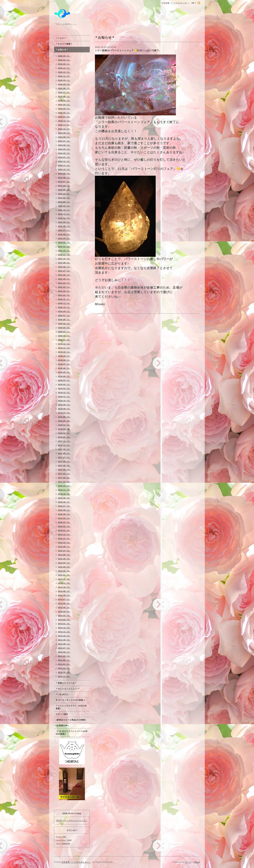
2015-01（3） (64, 575)
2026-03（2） (64, 60)
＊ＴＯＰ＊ (61, 38)
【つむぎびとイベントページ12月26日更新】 (72, 733)
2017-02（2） (64, 478)
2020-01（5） (64, 340)
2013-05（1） (64, 652)
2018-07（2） (64, 413)
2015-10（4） (64, 543)
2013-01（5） (64, 668)
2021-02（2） (64, 291)
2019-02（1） (64, 384)
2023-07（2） (64, 182)
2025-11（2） (64, 76)
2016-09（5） (64, 498)
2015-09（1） (64, 547)
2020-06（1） (64, 320)
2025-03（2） (64, 109)
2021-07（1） (64, 271)
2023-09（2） (64, 174)
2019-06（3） (64, 368)
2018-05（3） (64, 421)
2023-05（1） (64, 190)
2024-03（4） (64, 149)
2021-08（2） (64, 267)
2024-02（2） (64, 153)
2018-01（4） (64, 437)
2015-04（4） (64, 563)
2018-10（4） (64, 401)
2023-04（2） (64, 194)
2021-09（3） (64, 263)
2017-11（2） (64, 445)
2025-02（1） (64, 113)
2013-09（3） (64, 640)
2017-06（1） (64, 461)
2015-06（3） (64, 555)
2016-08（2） (64, 502)
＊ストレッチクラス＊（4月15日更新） (71, 707)
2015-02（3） (64, 571)
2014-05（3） (64, 607)
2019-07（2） (64, 364)
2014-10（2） (64, 587)
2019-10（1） (64, 352)
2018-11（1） (64, 397)
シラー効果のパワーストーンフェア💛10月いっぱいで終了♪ (128, 50)
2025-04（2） (64, 105)
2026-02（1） (64, 64)
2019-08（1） (64, 360)
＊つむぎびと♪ (63, 694)
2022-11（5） (64, 214)
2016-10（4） (64, 494)
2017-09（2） (64, 453)
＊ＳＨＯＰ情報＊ (64, 44)
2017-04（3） (64, 470)
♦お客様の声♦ (62, 726)
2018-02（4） (64, 433)
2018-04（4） (64, 425)
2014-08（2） (64, 595)
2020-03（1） (64, 332)
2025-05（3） (64, 101)
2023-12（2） (64, 161)
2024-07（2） (64, 141)
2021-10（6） (64, 259)
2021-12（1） (64, 251)
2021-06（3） (64, 275)
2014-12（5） (64, 579)
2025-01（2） (64, 117)
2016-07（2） (64, 506)
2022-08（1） (64, 226)
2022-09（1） (64, 222)
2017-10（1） (64, 449)
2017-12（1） (64, 441)
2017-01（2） (64, 482)
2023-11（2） (64, 165)
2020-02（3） (64, 336)
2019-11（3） (64, 348)
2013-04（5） (64, 656)
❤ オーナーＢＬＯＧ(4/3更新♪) (70, 700)
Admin (197, 862)
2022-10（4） (64, 218)
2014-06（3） (64, 603)
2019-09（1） (64, 356)
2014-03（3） (64, 616)
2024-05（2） (64, 145)
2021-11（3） (64, 255)
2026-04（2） (64, 56)
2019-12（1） (64, 344)
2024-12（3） (64, 121)
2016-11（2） (64, 490)
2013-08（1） (64, 644)
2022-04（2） (64, 238)
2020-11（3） (64, 303)
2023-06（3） (64, 186)
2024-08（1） (64, 137)
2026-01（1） (64, 68)
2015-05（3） (64, 559)
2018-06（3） (64, 417)
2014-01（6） (64, 624)
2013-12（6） (64, 628)
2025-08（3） (64, 88)
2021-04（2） (64, 283)
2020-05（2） (64, 324)
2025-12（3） (64, 72)
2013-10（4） (64, 636)
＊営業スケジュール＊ (66, 683)
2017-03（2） (64, 474)
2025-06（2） (64, 97)
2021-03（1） (64, 287)
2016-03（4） (64, 522)
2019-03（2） (64, 380)
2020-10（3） (64, 307)
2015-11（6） (64, 539)
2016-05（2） (64, 514)
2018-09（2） (64, 405)
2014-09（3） (64, 591)
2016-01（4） (64, 530)
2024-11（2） (64, 125)
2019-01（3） (64, 388)
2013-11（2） (64, 632)
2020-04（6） (64, 328)
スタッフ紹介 (62, 714)
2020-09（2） (64, 311)
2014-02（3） (64, 620)
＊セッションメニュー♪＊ (68, 689)
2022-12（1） (64, 210)
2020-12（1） (64, 299)
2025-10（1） (64, 80)
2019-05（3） (64, 372)
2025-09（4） (64, 84)
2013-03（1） (64, 660)
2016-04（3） (64, 518)
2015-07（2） (64, 551)
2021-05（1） (64, 279)
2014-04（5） (64, 612)
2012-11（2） (64, 676)
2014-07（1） (64, 599)
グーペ (188, 862)
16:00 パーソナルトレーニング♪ (72, 820)
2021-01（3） (64, 295)
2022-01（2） (64, 247)
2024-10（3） (64, 129)
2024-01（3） (64, 157)
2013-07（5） (64, 648)
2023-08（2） (64, 178)
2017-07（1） (64, 457)
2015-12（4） (64, 534)
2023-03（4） (64, 198)
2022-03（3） (64, 243)
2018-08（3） (64, 409)
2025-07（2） (64, 92)
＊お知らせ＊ (62, 50)
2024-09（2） (64, 133)
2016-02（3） (64, 526)
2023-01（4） (64, 206)
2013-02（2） (64, 664)
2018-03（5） (64, 429)
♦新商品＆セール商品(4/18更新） (72, 720)
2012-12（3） (64, 672)
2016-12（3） (64, 486)
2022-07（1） (64, 230)
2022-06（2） (64, 234)
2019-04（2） (64, 376)
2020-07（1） (64, 316)
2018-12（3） (64, 393)
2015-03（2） (64, 567)
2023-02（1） (64, 202)
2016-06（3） (64, 510)
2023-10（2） (64, 170)
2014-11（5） (64, 583)
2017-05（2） (64, 466)
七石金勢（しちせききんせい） (76, 862)
